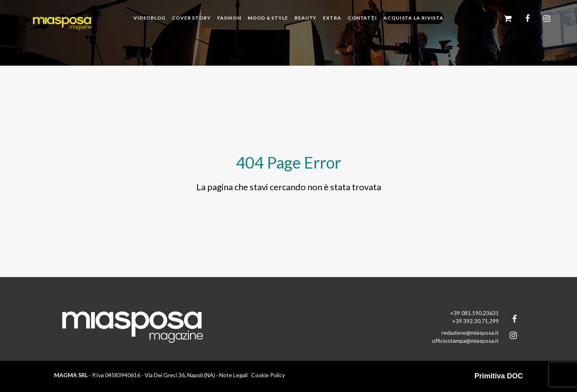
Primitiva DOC (499, 376)
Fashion (229, 18)
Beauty (306, 18)
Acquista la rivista (414, 18)
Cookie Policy (268, 375)
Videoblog (149, 18)
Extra (332, 18)
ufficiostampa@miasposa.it (465, 341)
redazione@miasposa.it (470, 333)
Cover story (191, 18)
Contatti (362, 18)
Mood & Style (268, 18)
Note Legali (233, 375)
